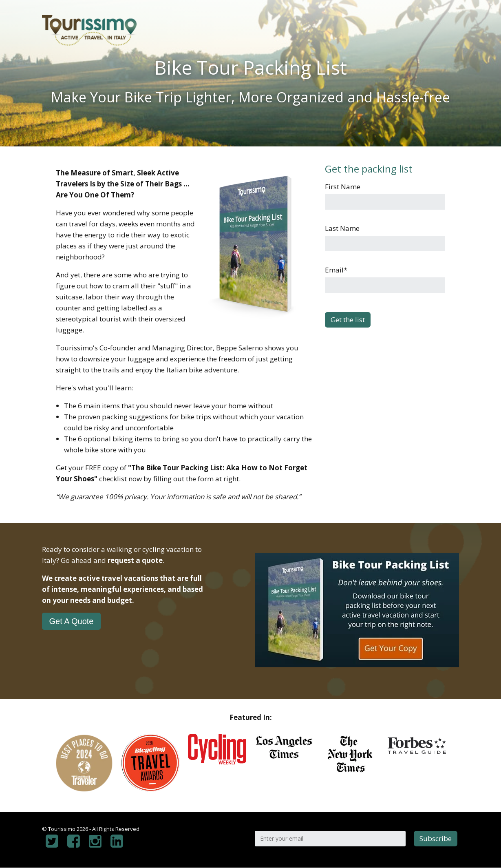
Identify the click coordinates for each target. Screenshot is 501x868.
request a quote (135, 560)
